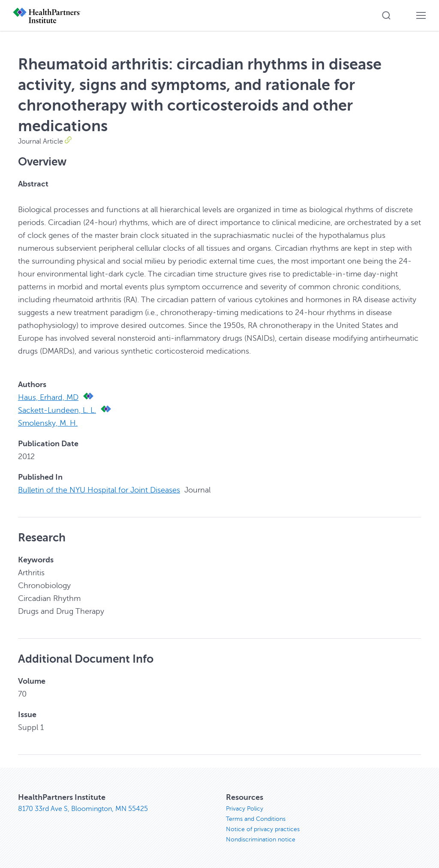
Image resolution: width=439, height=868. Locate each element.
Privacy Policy (245, 809)
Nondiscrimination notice (261, 839)
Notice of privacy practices (263, 829)
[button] (386, 15)
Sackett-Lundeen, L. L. (57, 410)
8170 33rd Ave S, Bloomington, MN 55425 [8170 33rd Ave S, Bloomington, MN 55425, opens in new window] (83, 809)
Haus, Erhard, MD (48, 397)
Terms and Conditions (256, 819)
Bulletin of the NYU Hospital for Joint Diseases (99, 490)
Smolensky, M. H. (48, 423)
